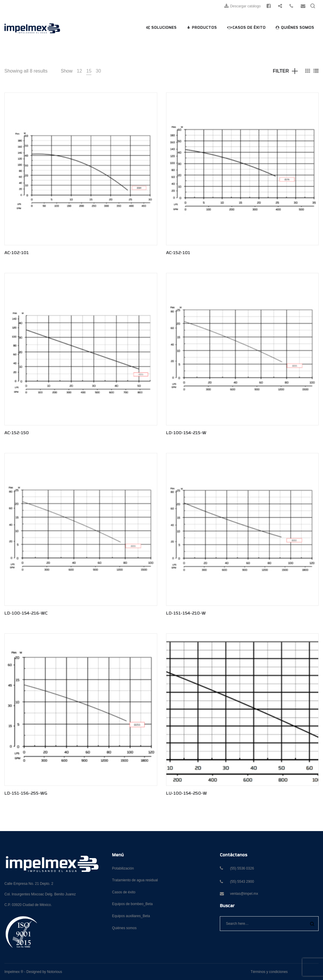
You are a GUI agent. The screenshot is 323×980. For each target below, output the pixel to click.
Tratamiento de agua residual (135, 880)
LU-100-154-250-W (186, 794)
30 (98, 71)
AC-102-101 (17, 253)
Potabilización (123, 868)
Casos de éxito (124, 892)
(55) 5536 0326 (242, 868)
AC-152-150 (17, 433)
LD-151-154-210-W (186, 614)
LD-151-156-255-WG (26, 794)
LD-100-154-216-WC (26, 614)
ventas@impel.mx (244, 894)
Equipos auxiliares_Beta (131, 916)
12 (79, 71)
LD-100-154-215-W (186, 433)
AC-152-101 (178, 253)
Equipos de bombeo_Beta (132, 904)
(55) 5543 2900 (242, 882)
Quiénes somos (124, 928)
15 (89, 71)
